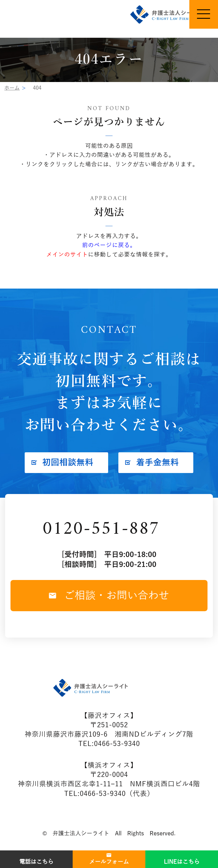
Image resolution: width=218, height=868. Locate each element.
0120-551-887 (101, 529)
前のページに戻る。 (109, 245)
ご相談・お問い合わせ (109, 596)
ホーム (12, 88)
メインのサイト (67, 255)
